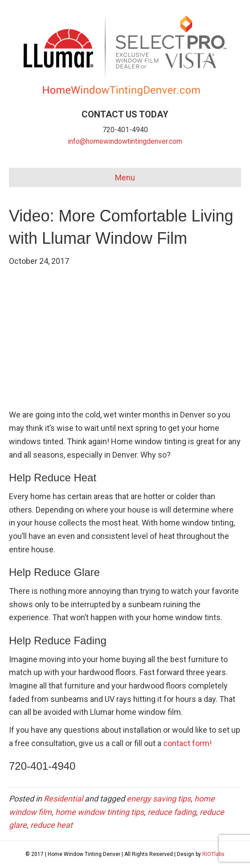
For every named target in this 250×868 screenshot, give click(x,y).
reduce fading (172, 812)
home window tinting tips (100, 812)
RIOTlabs (213, 854)
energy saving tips (159, 799)
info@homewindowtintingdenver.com (125, 141)
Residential (63, 799)
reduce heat (51, 825)
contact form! (187, 743)
